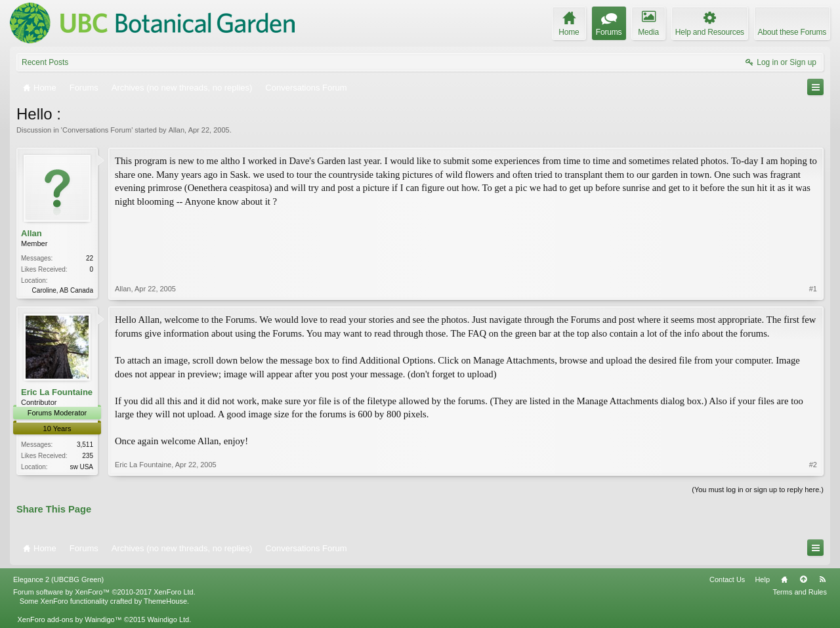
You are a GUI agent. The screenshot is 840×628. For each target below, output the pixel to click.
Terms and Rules (800, 592)
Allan (177, 130)
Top (803, 579)
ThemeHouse (165, 601)
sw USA (81, 467)
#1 (813, 289)
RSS (822, 579)
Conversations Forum (97, 130)
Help (762, 579)
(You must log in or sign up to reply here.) (758, 490)
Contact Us (727, 579)
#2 (813, 465)
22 (90, 258)
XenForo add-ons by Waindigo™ (69, 619)
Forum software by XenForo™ (104, 592)
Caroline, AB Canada (63, 290)
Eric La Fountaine (57, 392)
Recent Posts (45, 62)
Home (784, 579)
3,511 (85, 445)
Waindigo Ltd (168, 619)
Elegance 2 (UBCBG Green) (58, 579)
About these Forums (792, 32)
